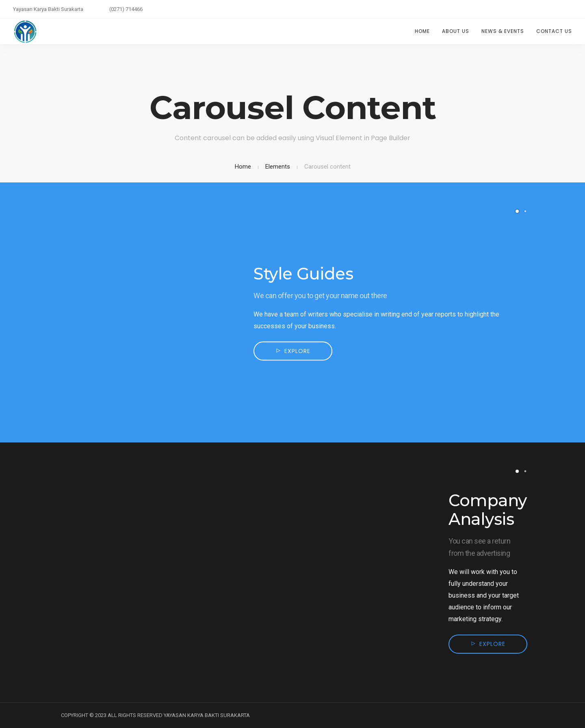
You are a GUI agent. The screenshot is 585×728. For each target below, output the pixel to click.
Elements (278, 167)
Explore (297, 351)
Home (422, 31)
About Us (456, 31)
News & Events (503, 31)
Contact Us (554, 31)
